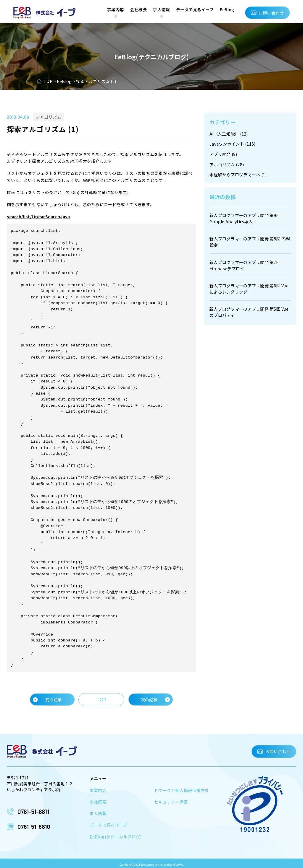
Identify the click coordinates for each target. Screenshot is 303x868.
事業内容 (116, 9)
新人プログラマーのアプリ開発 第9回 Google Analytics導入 (245, 217)
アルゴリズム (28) (227, 164)
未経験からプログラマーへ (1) (238, 174)
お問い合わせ (271, 13)
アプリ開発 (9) (223, 154)
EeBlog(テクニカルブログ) (115, 835)
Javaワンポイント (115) (232, 144)
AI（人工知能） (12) (229, 134)
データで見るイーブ (195, 9)
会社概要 (139, 9)
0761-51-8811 (33, 810)
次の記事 (148, 698)
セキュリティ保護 (171, 800)
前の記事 (54, 698)
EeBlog (227, 9)
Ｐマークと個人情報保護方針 (182, 789)
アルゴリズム (48, 117)
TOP (101, 698)
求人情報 (161, 9)
